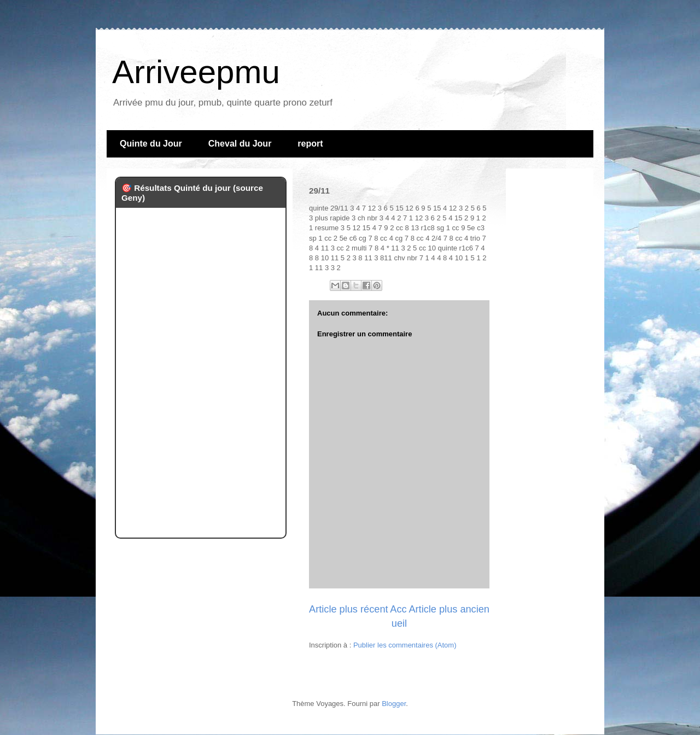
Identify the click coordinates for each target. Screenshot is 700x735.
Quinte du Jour (151, 144)
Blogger (394, 704)
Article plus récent (349, 609)
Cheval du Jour (240, 144)
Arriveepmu (196, 72)
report (310, 144)
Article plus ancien (449, 609)
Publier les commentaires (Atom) (405, 645)
